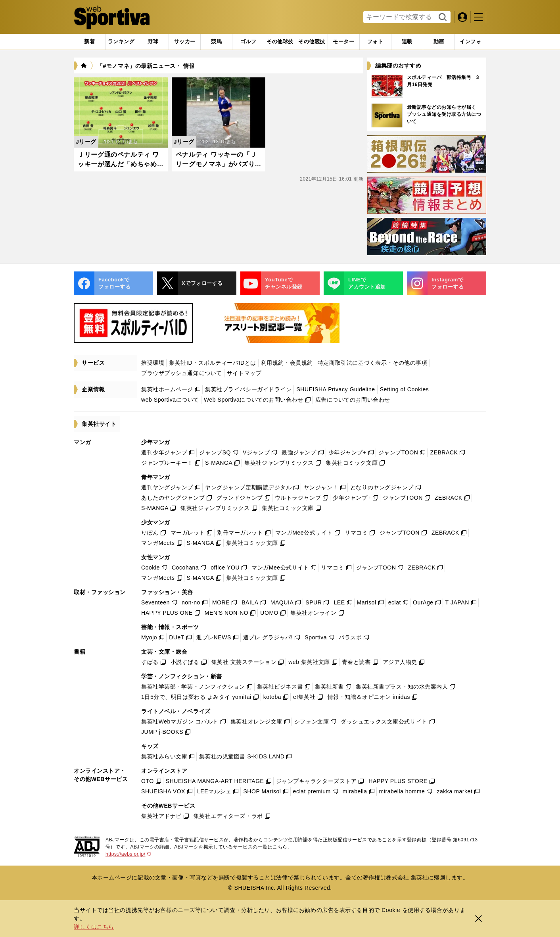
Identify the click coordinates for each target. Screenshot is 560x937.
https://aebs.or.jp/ (128, 854)
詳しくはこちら (94, 927)
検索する (442, 17)
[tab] (153, 42)
